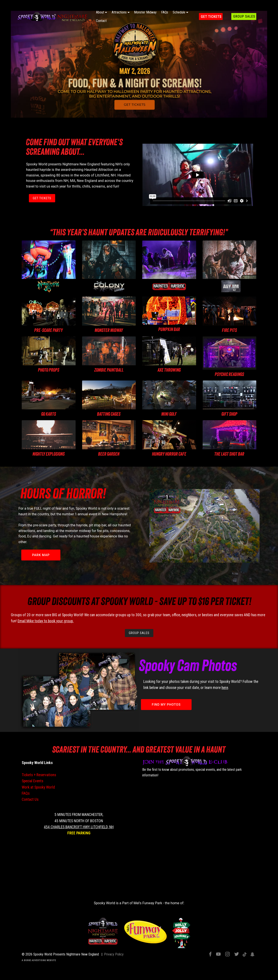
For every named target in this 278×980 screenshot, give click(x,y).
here (225, 688)
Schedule (179, 12)
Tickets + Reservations (39, 776)
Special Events (32, 782)
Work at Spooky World (38, 788)
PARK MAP (42, 555)
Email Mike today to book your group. (46, 621)
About (100, 12)
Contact (101, 21)
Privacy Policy (114, 955)
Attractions (119, 12)
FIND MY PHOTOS (167, 705)
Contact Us (30, 800)
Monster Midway (145, 12)
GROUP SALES (139, 634)
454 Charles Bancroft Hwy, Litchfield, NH (79, 828)
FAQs (165, 12)
